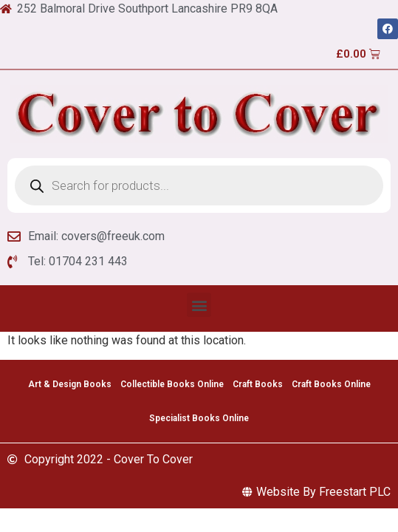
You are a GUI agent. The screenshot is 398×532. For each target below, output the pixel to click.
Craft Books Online (331, 384)
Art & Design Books (70, 384)
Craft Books (258, 384)
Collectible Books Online (172, 384)
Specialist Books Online (199, 418)
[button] (199, 305)
